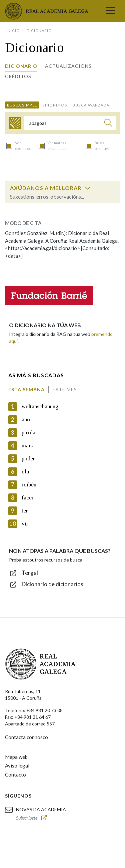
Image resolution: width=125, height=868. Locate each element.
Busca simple (22, 105)
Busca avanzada (91, 105)
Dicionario (21, 66)
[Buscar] (108, 124)
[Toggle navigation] (110, 11)
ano (26, 419)
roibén (29, 485)
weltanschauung (40, 406)
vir (25, 524)
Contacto (15, 775)
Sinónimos (55, 105)
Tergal (30, 573)
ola (25, 472)
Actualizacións (68, 66)
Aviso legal (17, 766)
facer (28, 498)
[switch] (88, 188)
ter (25, 511)
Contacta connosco (26, 737)
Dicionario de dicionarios (52, 584)
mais (27, 446)
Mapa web (16, 757)
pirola (28, 432)
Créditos (18, 76)
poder (28, 459)
